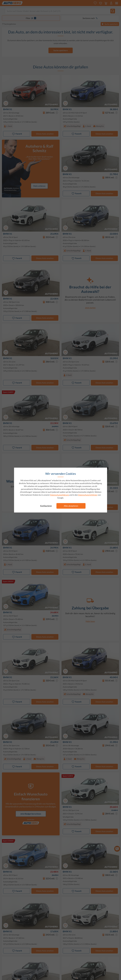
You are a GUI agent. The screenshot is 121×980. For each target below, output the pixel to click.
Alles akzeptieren (71, 506)
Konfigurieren (46, 506)
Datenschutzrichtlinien (88, 495)
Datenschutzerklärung (59, 495)
